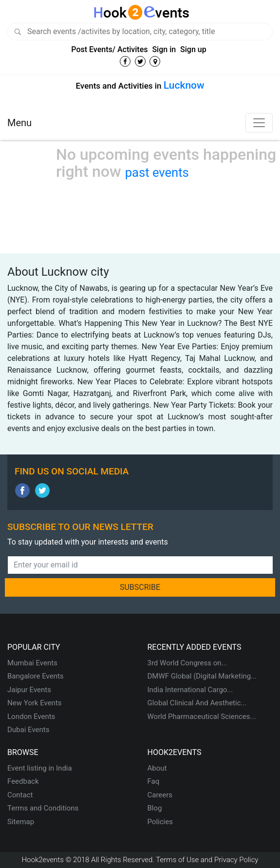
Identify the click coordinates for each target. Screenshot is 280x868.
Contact (20, 795)
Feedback (23, 781)
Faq (154, 781)
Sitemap (21, 822)
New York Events (35, 703)
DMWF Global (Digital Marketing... (202, 676)
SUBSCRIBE (140, 587)
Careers (160, 795)
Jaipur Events (29, 690)
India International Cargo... (190, 690)
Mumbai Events (32, 663)
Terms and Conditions (43, 808)
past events (157, 172)
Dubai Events (28, 730)
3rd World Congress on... (187, 663)
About (157, 768)
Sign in (164, 49)
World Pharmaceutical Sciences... (202, 717)
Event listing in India (40, 768)
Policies (160, 822)
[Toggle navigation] (259, 123)
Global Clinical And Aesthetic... (197, 703)
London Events (31, 717)
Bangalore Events (36, 676)
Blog (155, 808)
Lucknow (184, 85)
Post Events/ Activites (109, 49)
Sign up (193, 49)
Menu (19, 123)
